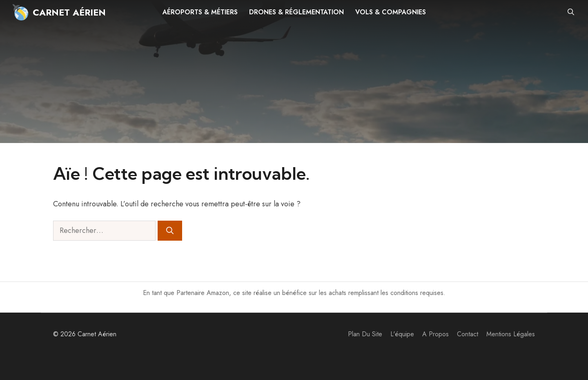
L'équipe (402, 334)
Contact (468, 334)
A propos (435, 334)
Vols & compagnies (391, 12)
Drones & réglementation (296, 12)
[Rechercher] (170, 231)
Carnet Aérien (69, 12)
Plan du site (365, 334)
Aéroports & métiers (200, 12)
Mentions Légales (511, 334)
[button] (571, 12)
